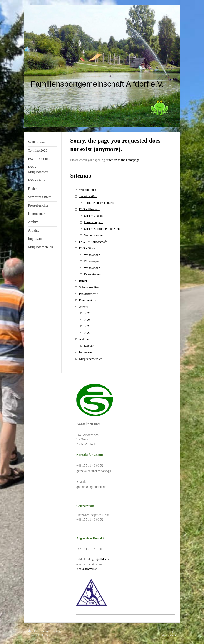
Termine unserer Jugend (100, 203)
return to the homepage (124, 160)
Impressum (86, 352)
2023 (87, 326)
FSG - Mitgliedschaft (93, 242)
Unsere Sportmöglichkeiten (102, 229)
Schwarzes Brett (90, 287)
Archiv (84, 307)
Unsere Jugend (94, 222)
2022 (87, 333)
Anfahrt (84, 339)
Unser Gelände (94, 216)
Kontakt (89, 346)
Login (172, 631)
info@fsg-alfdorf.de (99, 559)
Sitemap (57, 631)
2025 (87, 313)
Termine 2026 (88, 196)
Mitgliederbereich (91, 359)
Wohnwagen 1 (93, 255)
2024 (87, 320)
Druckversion (39, 631)
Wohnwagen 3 (93, 268)
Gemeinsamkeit (94, 235)
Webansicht (169, 635)
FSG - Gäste (87, 248)
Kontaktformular (86, 569)
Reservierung (93, 274)
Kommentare (87, 300)
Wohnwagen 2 (93, 261)
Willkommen (88, 190)
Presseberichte (88, 294)
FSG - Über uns (89, 209)
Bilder (83, 281)
